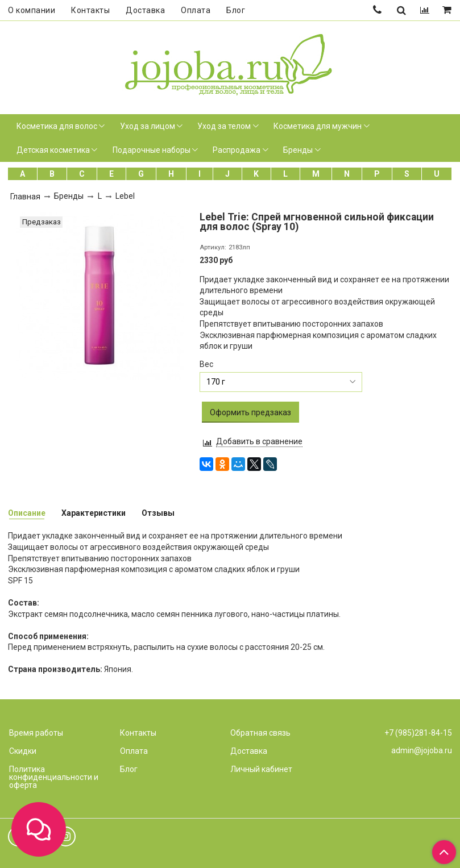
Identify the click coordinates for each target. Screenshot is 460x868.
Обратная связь (260, 733)
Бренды (298, 150)
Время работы (36, 733)
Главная (25, 197)
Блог (236, 10)
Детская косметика (53, 150)
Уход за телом (224, 126)
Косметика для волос (57, 126)
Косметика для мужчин (318, 126)
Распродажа (237, 150)
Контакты (90, 10)
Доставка (145, 10)
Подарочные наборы (152, 150)
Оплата (196, 10)
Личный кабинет (261, 769)
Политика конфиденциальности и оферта (54, 777)
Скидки (23, 751)
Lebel (125, 196)
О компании (32, 10)
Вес (206, 364)
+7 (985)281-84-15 (418, 733)
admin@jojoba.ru (422, 750)
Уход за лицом (148, 126)
